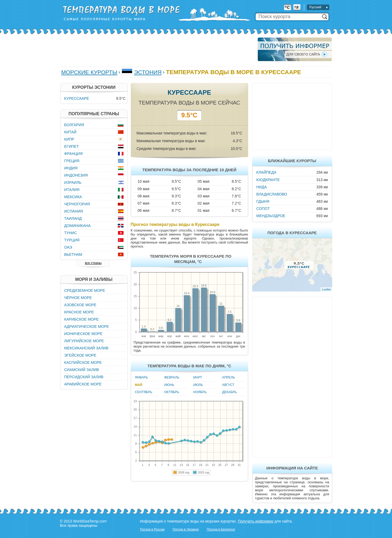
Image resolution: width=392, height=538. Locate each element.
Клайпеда (266, 172)
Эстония (148, 72)
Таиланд (73, 218)
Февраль (172, 377)
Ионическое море (83, 334)
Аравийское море (83, 384)
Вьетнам (73, 254)
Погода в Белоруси (221, 529)
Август (228, 385)
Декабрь (229, 392)
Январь (142, 377)
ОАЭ (68, 247)
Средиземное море (85, 290)
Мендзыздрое (271, 216)
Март (198, 377)
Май (139, 385)
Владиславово (272, 194)
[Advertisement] (157, 49)
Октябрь (172, 392)
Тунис (71, 233)
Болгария (74, 125)
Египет (72, 146)
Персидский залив (84, 377)
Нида (262, 187)
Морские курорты (89, 72)
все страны (93, 263)
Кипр (69, 139)
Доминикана (78, 226)
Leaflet (326, 289)
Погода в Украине (186, 529)
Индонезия (76, 175)
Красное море (79, 312)
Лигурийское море (84, 341)
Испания (74, 211)
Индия (71, 168)
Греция (72, 161)
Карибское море (82, 319)
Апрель (228, 377)
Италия (72, 190)
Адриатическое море (87, 326)
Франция (74, 154)
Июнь (169, 385)
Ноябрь (200, 392)
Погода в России (152, 529)
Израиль (73, 182)
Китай (70, 132)
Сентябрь (144, 392)
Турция (72, 240)
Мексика (73, 197)
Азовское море (80, 305)
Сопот (263, 209)
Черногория (77, 204)
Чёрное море (78, 298)
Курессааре (77, 98)
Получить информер (256, 521)
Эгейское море (80, 355)
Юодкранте (268, 180)
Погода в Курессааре (292, 233)
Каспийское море (83, 362)
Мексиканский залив (86, 348)
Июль (198, 385)
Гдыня (263, 201)
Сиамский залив (82, 370)
